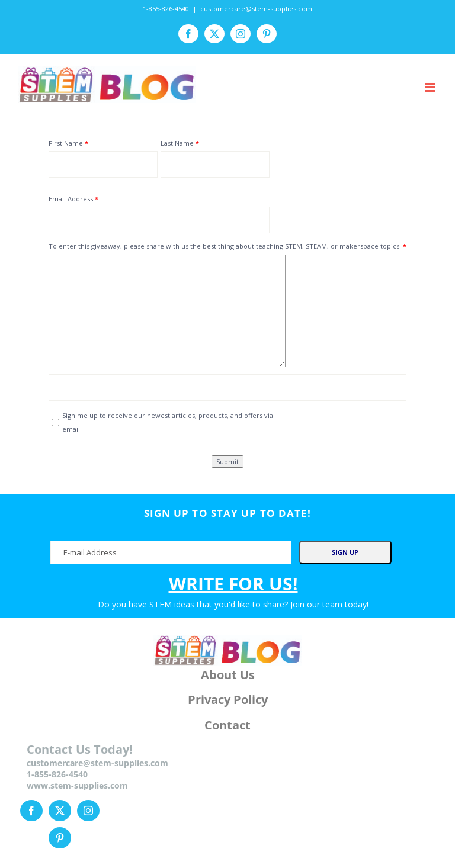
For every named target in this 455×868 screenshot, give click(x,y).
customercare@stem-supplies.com (256, 9)
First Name (66, 143)
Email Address (71, 199)
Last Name (177, 143)
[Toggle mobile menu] (431, 87)
